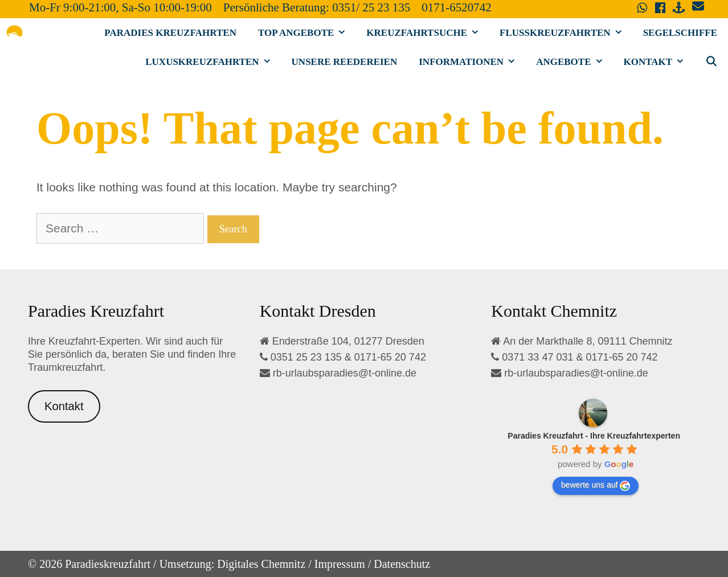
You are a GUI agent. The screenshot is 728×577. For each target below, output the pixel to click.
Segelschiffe (680, 33)
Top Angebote (307, 33)
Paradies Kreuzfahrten (170, 33)
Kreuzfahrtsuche (428, 33)
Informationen (472, 62)
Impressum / (343, 564)
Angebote (574, 62)
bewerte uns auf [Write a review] (596, 485)
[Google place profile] (594, 436)
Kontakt (659, 62)
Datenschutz (402, 564)
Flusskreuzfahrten (566, 33)
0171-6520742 (457, 7)
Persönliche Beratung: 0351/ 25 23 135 (317, 7)
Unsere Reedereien (345, 62)
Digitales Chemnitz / (264, 564)
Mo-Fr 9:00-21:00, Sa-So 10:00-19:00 (120, 7)
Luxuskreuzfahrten (213, 62)
